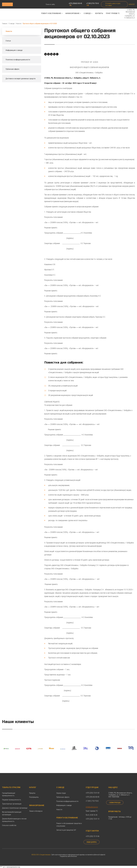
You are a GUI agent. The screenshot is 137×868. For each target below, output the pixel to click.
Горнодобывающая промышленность (9, 792)
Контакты (99, 14)
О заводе (87, 14)
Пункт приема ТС (113, 14)
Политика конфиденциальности (67, 799)
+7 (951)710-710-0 (92, 4)
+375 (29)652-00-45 (75, 4)
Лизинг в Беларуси (36, 809)
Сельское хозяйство (9, 823)
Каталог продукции (20, 4)
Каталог (132, 4)
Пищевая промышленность (12, 797)
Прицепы (32, 791)
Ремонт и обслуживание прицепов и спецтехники (69, 822)
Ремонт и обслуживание (51, 14)
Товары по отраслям (11, 785)
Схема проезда (115, 803)
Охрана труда (61, 791)
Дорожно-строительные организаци (15, 806)
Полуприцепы (34, 795)
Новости (19, 24)
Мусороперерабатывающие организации (12, 811)
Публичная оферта (63, 795)
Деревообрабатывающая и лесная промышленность (14, 818)
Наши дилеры (92, 842)
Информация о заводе (64, 803)
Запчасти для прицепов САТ (66, 828)
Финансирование (72, 14)
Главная (5, 24)
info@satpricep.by (92, 805)
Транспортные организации (12, 801)
